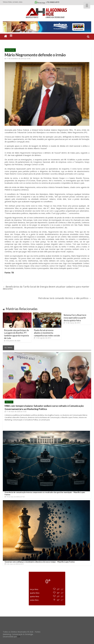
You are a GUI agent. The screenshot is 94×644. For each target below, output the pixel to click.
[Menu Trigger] (87, 5)
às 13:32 (16, 412)
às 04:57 (14, 564)
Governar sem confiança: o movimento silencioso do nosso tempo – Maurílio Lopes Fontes (40, 562)
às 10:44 (17, 59)
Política (10, 50)
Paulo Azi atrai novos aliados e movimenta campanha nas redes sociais (47, 333)
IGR (19, 637)
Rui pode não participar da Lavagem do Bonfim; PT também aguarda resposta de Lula (16, 334)
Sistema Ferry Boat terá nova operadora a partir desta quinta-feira (75, 318)
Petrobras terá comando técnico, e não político (65, 298)
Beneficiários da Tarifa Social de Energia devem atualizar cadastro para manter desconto (46, 288)
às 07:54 (15, 497)
